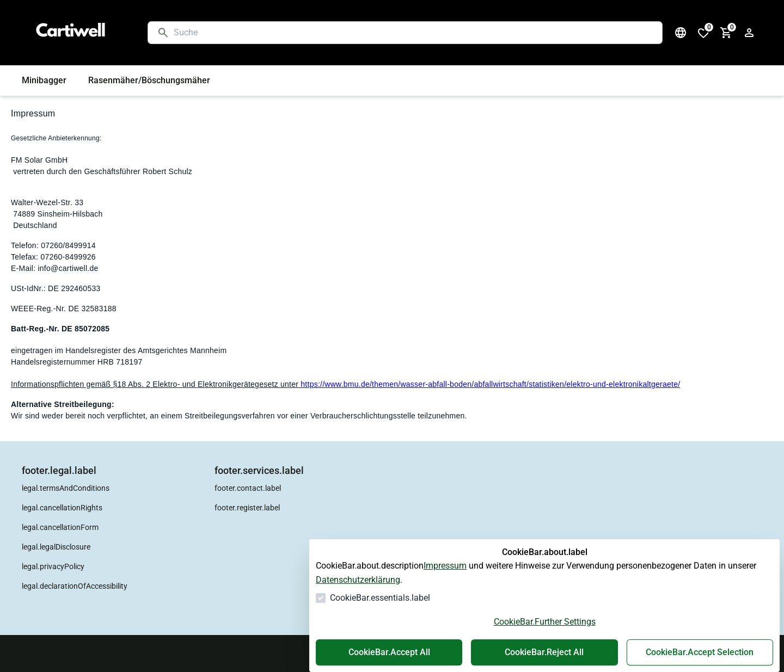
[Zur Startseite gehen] (74, 33)
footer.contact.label (248, 488)
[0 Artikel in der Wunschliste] (703, 33)
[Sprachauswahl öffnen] (681, 33)
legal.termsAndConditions (66, 488)
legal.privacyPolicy (53, 566)
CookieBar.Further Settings (545, 622)
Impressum (445, 566)
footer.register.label (247, 508)
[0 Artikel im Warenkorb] (726, 33)
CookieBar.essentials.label (380, 598)
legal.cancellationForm (60, 527)
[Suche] (414, 33)
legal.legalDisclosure (56, 547)
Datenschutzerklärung (358, 580)
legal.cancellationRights (62, 508)
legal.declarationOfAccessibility (75, 586)
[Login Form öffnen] (749, 33)
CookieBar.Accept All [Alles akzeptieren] (389, 652)
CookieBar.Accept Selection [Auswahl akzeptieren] (700, 652)
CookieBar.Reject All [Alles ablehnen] (544, 652)
